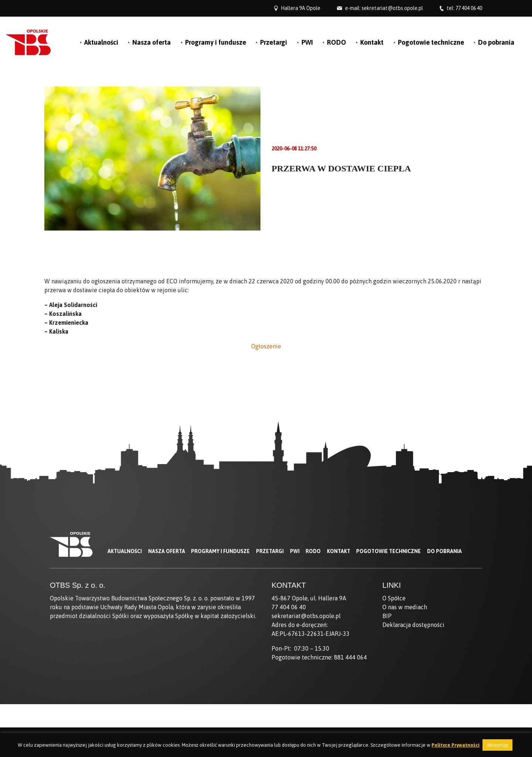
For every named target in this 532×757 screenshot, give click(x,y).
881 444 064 (350, 657)
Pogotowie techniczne (431, 42)
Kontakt (372, 42)
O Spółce (394, 598)
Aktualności (101, 42)
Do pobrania (496, 42)
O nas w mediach (405, 607)
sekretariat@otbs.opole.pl (392, 8)
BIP (387, 616)
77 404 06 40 (469, 8)
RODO (337, 42)
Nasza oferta (151, 42)
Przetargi (274, 42)
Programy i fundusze (216, 42)
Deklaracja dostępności (413, 625)
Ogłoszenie (266, 346)
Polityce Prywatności (456, 745)
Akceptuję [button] (497, 745)
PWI (307, 42)
